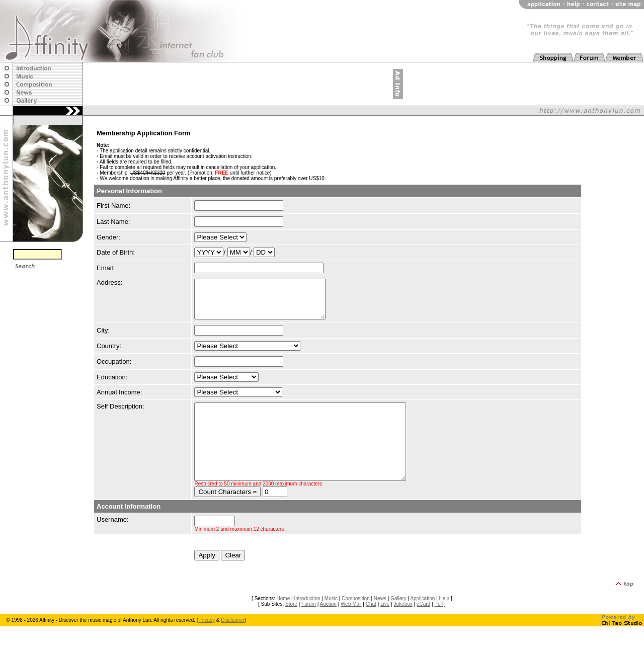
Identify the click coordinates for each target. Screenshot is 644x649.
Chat (371, 627)
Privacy (207, 643)
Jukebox (403, 627)
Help (444, 621)
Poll (438, 627)
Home (284, 621)
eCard (423, 627)
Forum (309, 627)
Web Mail (351, 627)
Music (331, 621)
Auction (328, 627)
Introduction (307, 621)
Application (422, 621)
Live (385, 627)
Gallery (398, 621)
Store (291, 627)
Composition (356, 621)
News (380, 621)
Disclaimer (233, 643)
